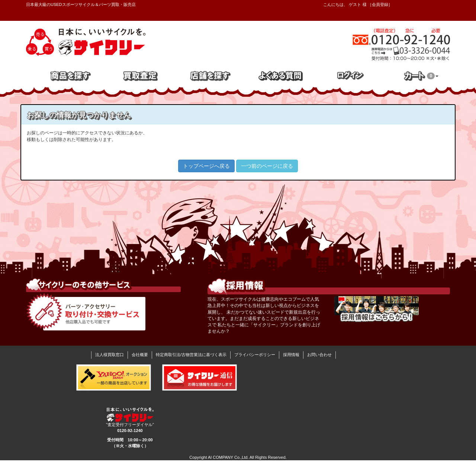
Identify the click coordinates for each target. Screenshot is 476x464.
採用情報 (291, 355)
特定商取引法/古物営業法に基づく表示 (191, 355)
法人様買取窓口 (110, 355)
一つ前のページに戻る (267, 166)
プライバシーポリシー (255, 355)
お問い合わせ (319, 355)
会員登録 (380, 4)
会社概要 (140, 355)
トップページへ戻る (206, 166)
